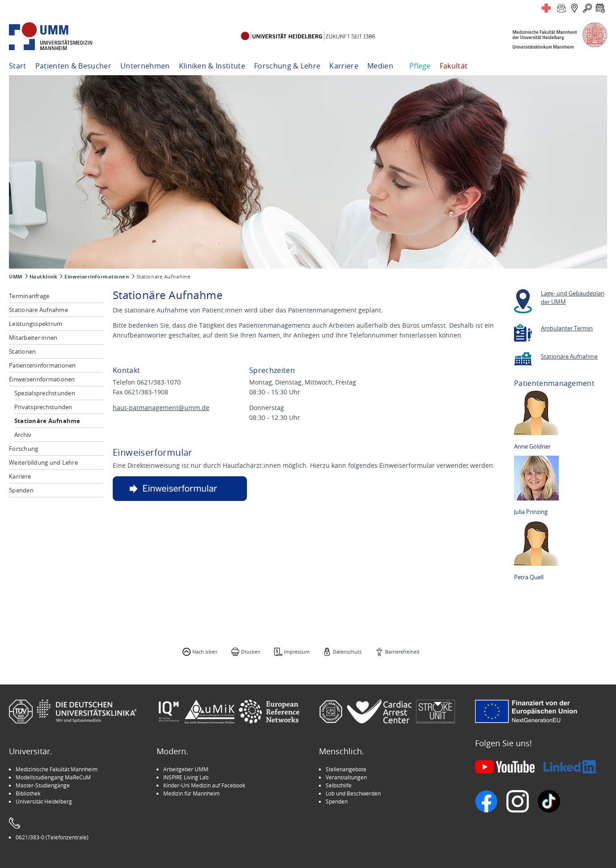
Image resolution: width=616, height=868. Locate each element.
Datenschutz (347, 652)
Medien (380, 66)
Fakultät (454, 66)
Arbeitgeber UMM (186, 769)
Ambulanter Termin (567, 328)
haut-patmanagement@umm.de (161, 408)
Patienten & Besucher (73, 66)
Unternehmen (145, 66)
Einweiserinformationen (97, 277)
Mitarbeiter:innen (33, 338)
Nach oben (205, 652)
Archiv (23, 435)
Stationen (22, 351)
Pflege (420, 66)
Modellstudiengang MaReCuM (53, 777)
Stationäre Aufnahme (38, 310)
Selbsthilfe (339, 785)
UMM (16, 277)
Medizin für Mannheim (191, 793)
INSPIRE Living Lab (186, 777)
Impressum (297, 652)
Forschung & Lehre (287, 66)
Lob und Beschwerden (353, 793)
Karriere (344, 66)
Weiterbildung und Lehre (43, 462)
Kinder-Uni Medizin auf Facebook (204, 785)
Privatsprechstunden (43, 407)
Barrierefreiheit (402, 652)
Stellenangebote (346, 769)
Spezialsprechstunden (45, 393)
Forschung (23, 449)
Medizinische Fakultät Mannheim (57, 769)
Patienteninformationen (42, 365)
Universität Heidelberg (44, 801)
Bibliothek (28, 793)
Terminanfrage (29, 296)
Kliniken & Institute (212, 66)
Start (18, 66)
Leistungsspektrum (36, 324)
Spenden (21, 490)
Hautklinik (44, 277)
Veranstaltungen (346, 777)
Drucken (251, 652)
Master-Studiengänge (43, 785)
